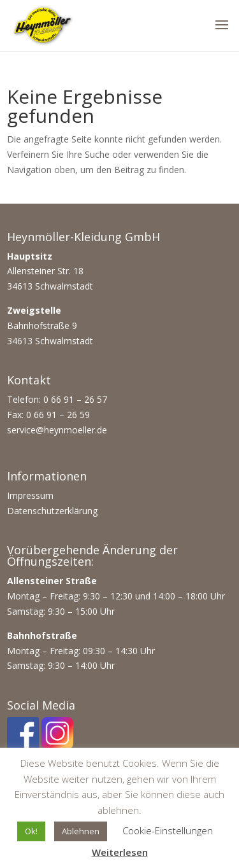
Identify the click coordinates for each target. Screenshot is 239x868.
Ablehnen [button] (81, 831)
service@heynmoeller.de (57, 430)
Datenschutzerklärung (52, 511)
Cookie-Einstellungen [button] (168, 830)
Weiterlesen (120, 852)
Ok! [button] (31, 831)
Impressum (30, 495)
